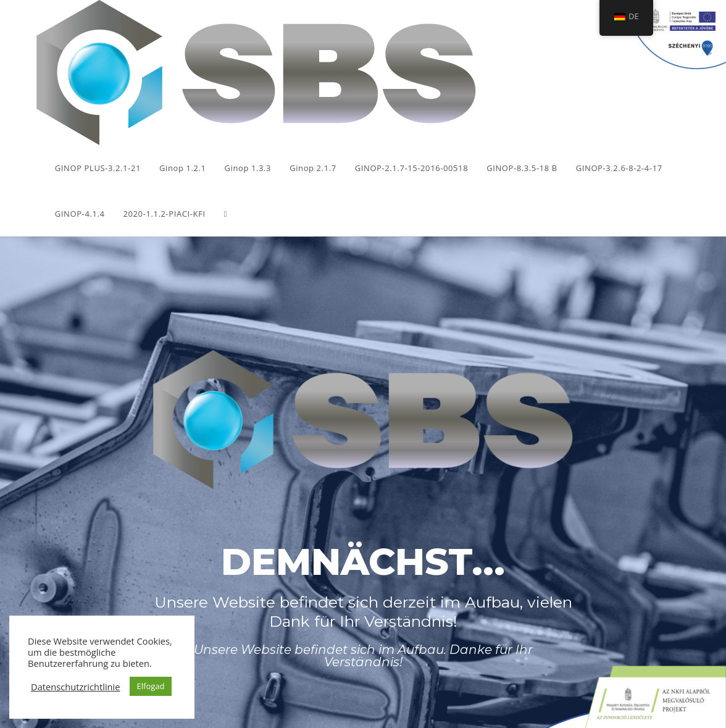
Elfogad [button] (151, 686)
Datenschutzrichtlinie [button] (76, 687)
